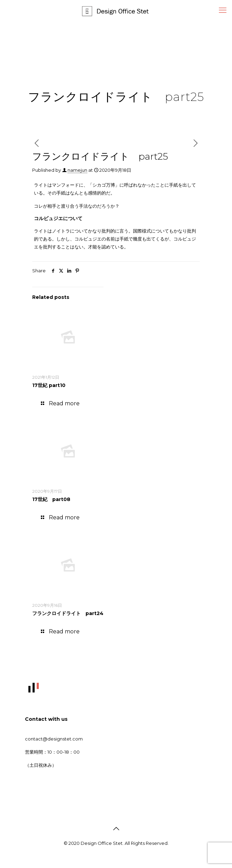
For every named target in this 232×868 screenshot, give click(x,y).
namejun (77, 170)
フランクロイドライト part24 (68, 613)
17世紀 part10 (49, 385)
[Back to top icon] (116, 829)
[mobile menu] (223, 10)
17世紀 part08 (51, 499)
